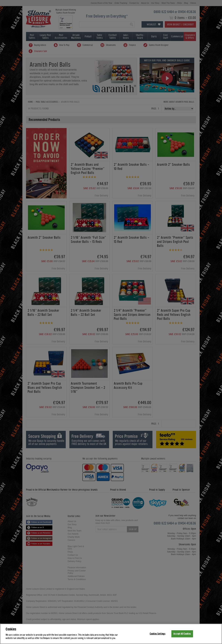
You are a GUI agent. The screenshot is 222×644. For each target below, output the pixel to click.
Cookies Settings (157, 634)
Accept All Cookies (182, 634)
